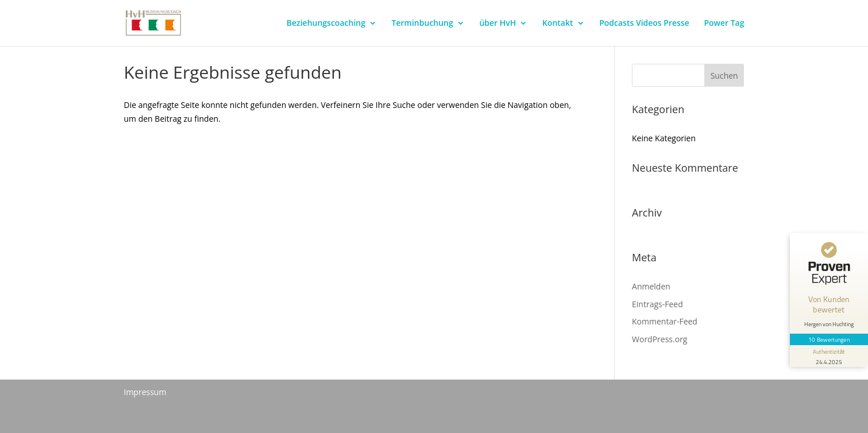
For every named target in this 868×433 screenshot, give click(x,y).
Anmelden (651, 286)
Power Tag (724, 24)
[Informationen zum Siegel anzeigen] (829, 356)
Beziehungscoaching (326, 24)
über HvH (497, 24)
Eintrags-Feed (657, 304)
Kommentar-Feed (665, 321)
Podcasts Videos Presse (644, 24)
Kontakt (558, 24)
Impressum (145, 392)
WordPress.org (659, 339)
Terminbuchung (423, 24)
